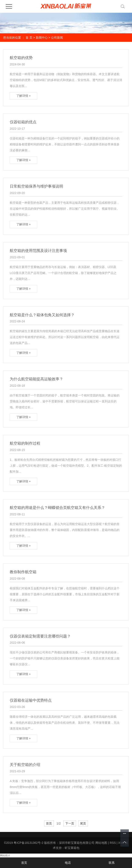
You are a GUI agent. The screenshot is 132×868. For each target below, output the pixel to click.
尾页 (83, 823)
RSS (113, 843)
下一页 (70, 823)
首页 (49, 823)
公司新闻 (57, 38)
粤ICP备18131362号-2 (28, 843)
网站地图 (101, 843)
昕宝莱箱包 (72, 848)
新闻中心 (42, 38)
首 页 (29, 38)
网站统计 (5, 855)
